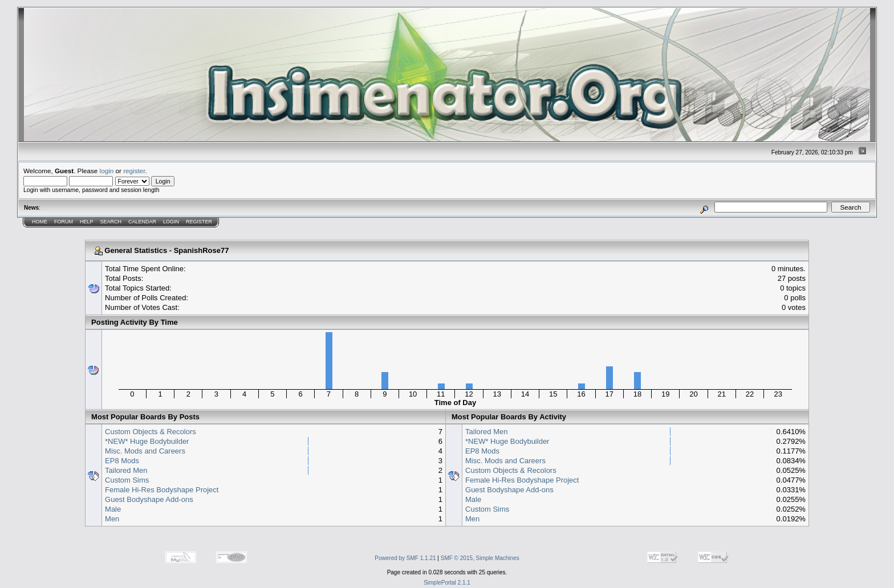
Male (113, 509)
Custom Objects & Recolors (151, 432)
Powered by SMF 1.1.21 (405, 558)
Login (171, 222)
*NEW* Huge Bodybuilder (147, 441)
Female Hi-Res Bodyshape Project (162, 490)
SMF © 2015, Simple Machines (480, 558)
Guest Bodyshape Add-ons (149, 499)
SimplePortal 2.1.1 (447, 583)
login (107, 171)
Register (199, 222)
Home (40, 222)
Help (87, 222)
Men (112, 519)
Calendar (142, 222)
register (134, 171)
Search (111, 222)
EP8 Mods (122, 461)
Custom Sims (127, 480)
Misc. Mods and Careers (145, 451)
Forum (64, 222)
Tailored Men (126, 470)
